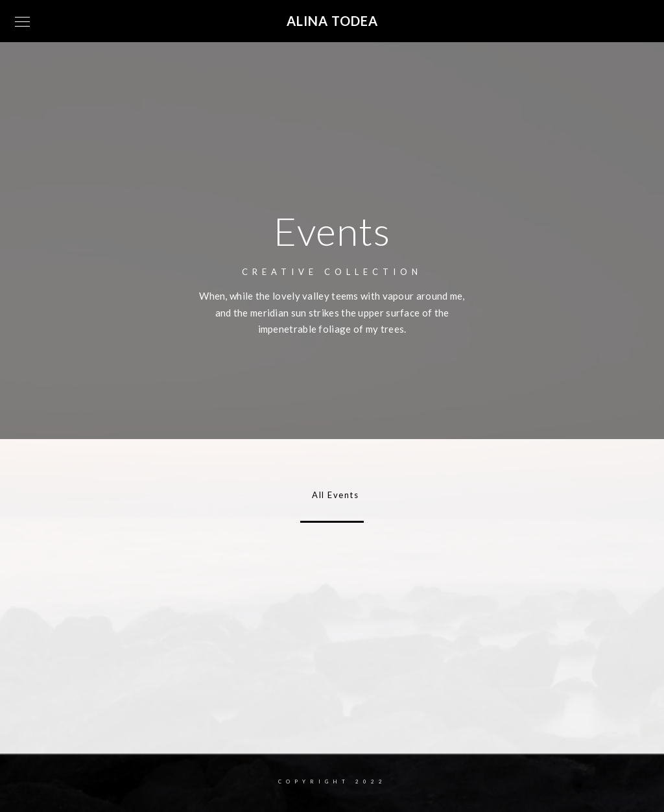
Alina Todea (332, 21)
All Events (332, 495)
